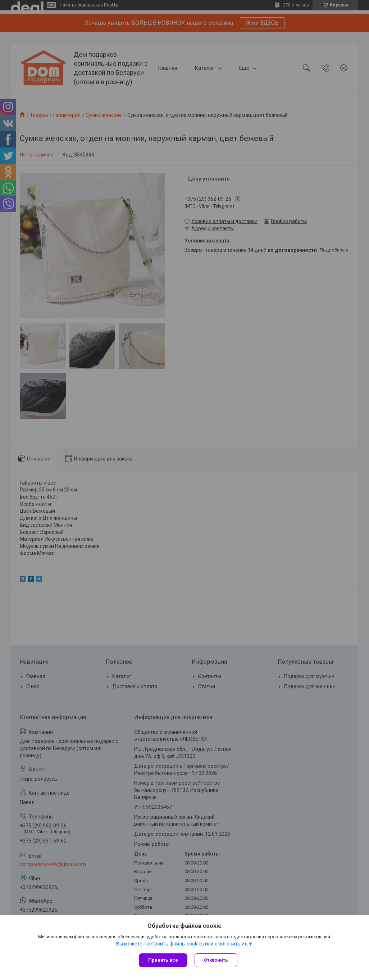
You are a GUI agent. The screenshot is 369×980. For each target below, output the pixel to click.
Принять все (163, 960)
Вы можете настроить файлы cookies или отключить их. (182, 944)
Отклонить (216, 960)
